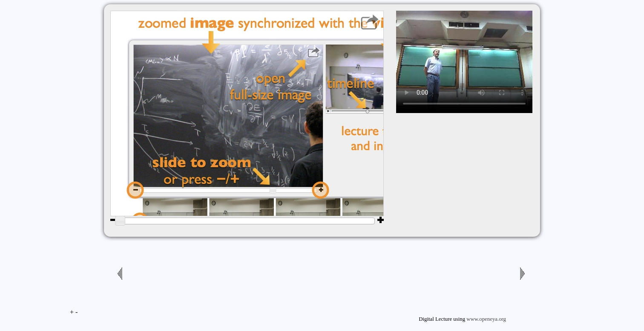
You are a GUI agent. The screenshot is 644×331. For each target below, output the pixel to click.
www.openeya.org (486, 319)
